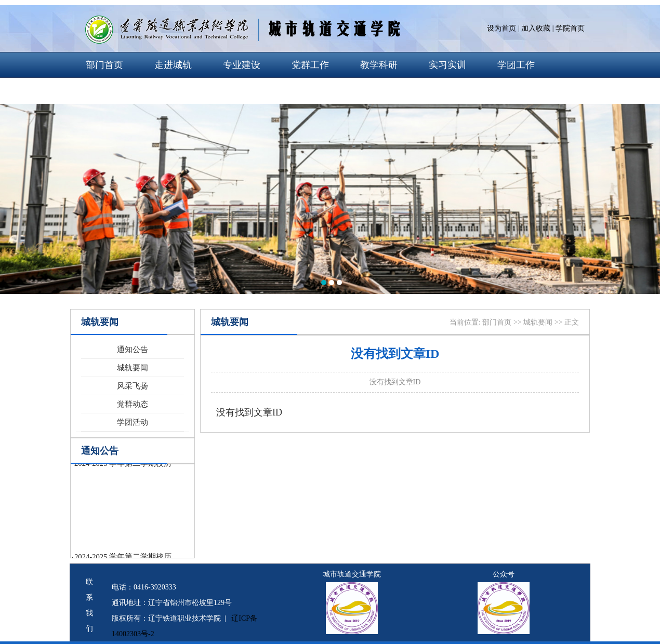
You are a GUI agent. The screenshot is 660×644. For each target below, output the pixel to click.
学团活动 (133, 422)
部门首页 (104, 65)
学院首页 (570, 28)
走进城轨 (173, 65)
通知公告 (133, 350)
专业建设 (242, 65)
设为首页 (501, 28)
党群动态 (133, 404)
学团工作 (516, 65)
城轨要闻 (133, 368)
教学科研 (379, 65)
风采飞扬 (133, 386)
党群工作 (310, 65)
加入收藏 (536, 28)
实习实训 (447, 65)
